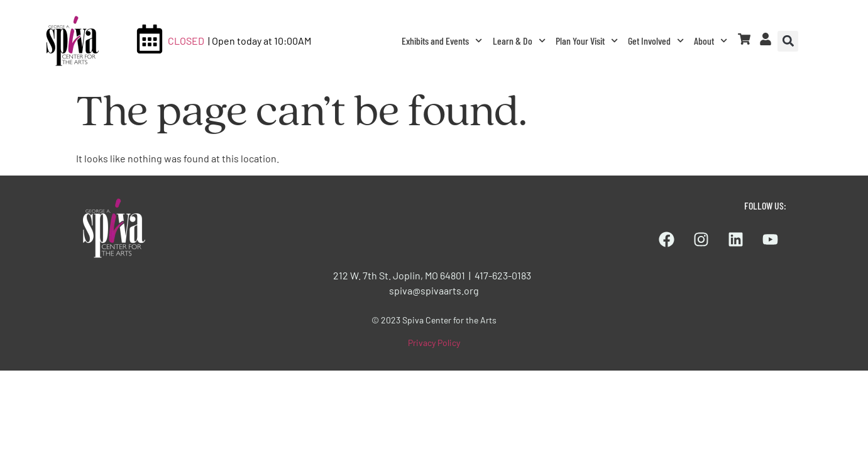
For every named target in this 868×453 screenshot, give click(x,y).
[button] (788, 41)
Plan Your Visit (587, 41)
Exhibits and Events (442, 41)
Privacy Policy (434, 343)
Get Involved (656, 41)
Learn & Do (519, 41)
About (711, 41)
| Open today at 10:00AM (260, 41)
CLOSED (186, 41)
